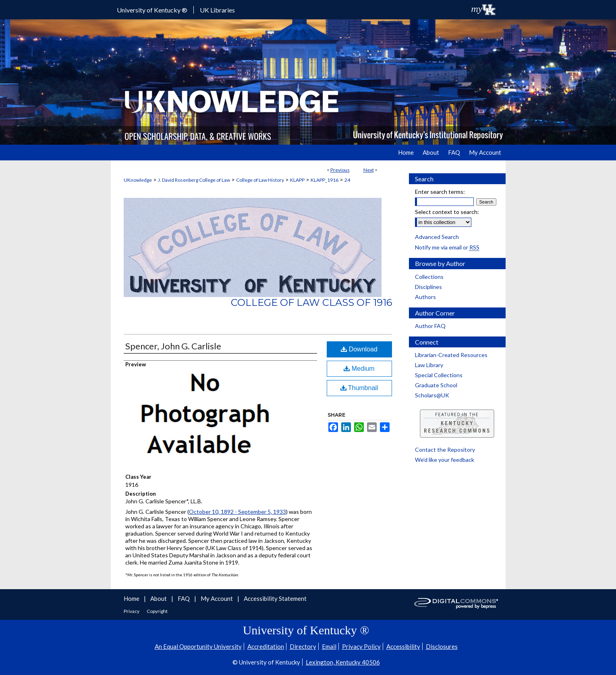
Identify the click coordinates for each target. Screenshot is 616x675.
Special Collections (439, 375)
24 (347, 180)
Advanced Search (437, 237)
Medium (359, 369)
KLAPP (297, 180)
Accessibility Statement (275, 598)
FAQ (184, 598)
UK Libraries (217, 10)
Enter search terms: (440, 192)
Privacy (132, 611)
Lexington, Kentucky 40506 (343, 662)
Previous (340, 170)
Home (132, 598)
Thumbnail (359, 388)
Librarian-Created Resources (451, 355)
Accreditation (266, 646)
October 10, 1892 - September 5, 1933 (237, 512)
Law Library (429, 365)
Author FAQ (430, 326)
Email (329, 646)
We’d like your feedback (445, 460)
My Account (217, 598)
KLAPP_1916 (325, 180)
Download (359, 349)
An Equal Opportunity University (198, 646)
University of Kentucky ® (152, 10)
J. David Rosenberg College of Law (194, 180)
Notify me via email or (447, 247)
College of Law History (260, 180)
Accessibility (403, 646)
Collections (429, 277)
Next (369, 170)
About (159, 598)
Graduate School (436, 385)
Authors (425, 297)
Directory (303, 646)
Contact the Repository (445, 450)
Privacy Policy (361, 646)
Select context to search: (447, 212)
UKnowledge (138, 180)
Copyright (157, 611)
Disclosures (442, 646)
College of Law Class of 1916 (311, 302)
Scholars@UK (432, 395)
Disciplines (428, 287)
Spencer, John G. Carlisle (173, 346)
